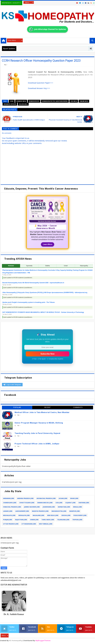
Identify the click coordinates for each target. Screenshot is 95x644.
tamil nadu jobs (48, 520)
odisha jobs (66, 515)
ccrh (12, 101)
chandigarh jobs (10, 503)
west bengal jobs (46, 524)
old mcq (74, 101)
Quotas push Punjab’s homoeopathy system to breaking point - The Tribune (29, 302)
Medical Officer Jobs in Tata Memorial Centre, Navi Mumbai (42, 412)
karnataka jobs (64, 507)
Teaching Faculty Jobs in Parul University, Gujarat (37, 433)
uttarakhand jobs (29, 524)
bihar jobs (74, 498)
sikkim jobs (34, 520)
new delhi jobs (53, 515)
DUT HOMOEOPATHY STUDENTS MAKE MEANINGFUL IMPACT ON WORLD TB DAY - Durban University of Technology (43, 312)
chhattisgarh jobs (27, 503)
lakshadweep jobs (22, 511)
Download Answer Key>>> (39, 88)
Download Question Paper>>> (41, 83)
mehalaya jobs (24, 515)
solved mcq (23, 104)
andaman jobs (9, 498)
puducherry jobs (80, 515)
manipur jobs (75, 511)
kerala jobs (78, 507)
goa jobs (59, 503)
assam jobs (63, 498)
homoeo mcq (21, 101)
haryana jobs (84, 503)
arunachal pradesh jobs (46, 498)
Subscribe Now (47, 354)
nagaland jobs (38, 515)
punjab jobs (8, 520)
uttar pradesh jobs (11, 524)
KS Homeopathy (16, 641)
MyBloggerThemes (43, 641)
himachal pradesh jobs (12, 507)
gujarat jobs (70, 503)
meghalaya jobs (9, 515)
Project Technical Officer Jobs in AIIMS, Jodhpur (37, 444)
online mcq (84, 101)
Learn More (48, 244)
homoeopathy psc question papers (55, 101)
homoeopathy (34, 101)
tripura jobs (77, 520)
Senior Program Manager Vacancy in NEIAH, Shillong (39, 423)
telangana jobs (63, 520)
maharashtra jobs (59, 511)
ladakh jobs (8, 511)
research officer (10, 104)
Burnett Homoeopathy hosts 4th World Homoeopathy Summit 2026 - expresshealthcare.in (33, 283)
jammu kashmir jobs (32, 507)
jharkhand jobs (49, 507)
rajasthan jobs (21, 520)
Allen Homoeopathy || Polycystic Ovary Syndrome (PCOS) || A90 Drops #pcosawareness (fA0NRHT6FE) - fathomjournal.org (45, 293)
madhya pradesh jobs (40, 511)
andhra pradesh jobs (25, 498)
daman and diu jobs (45, 503)
